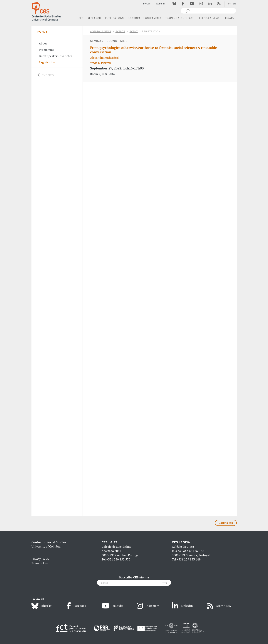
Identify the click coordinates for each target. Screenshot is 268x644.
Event (134, 31)
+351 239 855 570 (118, 559)
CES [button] (81, 18)
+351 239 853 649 (189, 559)
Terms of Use (40, 563)
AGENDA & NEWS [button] (209, 18)
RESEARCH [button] (94, 18)
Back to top (226, 523)
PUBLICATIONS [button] (114, 18)
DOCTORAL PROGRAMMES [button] (145, 18)
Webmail (160, 4)
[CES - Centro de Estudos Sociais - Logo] (46, 11)
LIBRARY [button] (229, 18)
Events (120, 31)
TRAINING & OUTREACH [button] (180, 18)
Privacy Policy (40, 559)
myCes (147, 4)
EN (234, 4)
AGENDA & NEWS (101, 31)
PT (230, 4)
